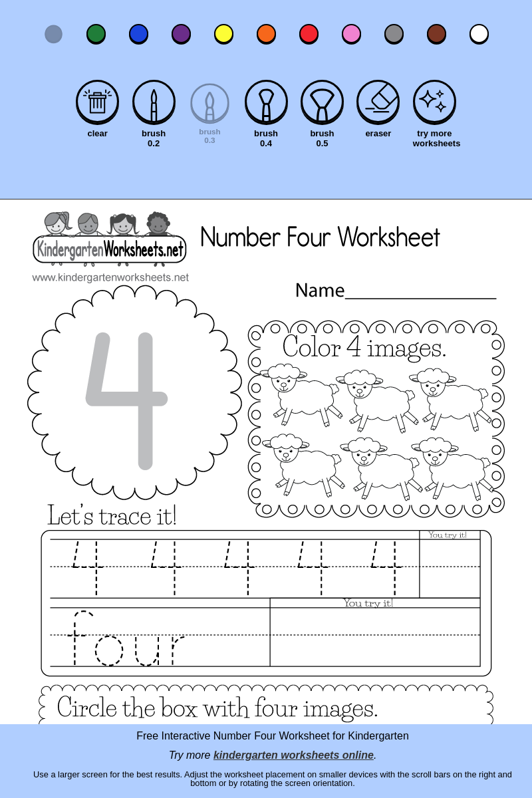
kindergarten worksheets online (294, 755)
